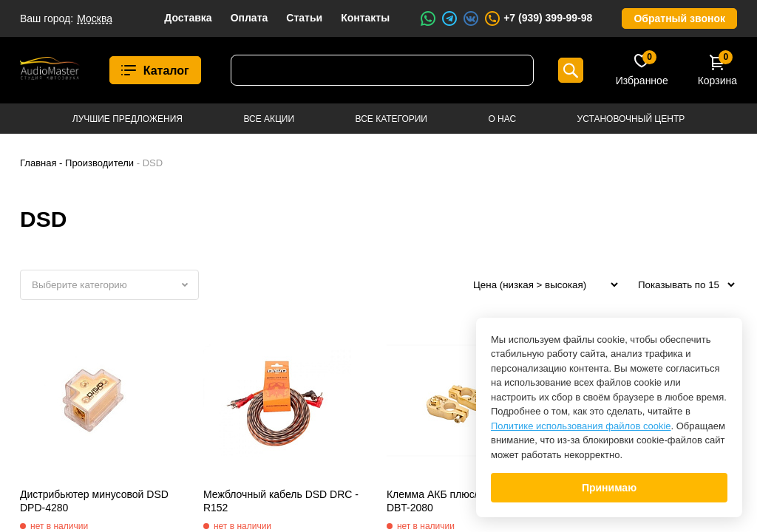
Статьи (304, 18)
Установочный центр (631, 119)
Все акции (269, 119)
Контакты (365, 18)
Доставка (188, 18)
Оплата (249, 18)
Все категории (391, 119)
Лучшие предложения (128, 119)
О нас (502, 119)
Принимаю (609, 488)
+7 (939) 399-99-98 (538, 18)
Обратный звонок (679, 18)
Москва (95, 18)
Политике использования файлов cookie (581, 426)
